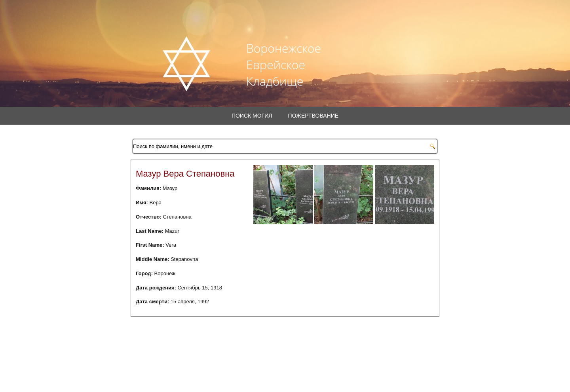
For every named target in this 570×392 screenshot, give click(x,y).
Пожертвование (313, 116)
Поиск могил (252, 116)
